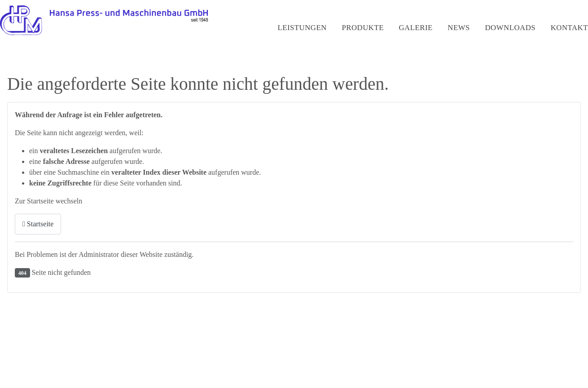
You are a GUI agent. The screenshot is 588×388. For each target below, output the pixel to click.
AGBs (559, 357)
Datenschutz (522, 357)
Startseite (38, 224)
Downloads (511, 28)
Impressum (478, 357)
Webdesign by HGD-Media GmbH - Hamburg (77, 370)
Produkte (363, 28)
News (459, 28)
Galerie (415, 28)
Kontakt (569, 28)
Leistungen (302, 28)
